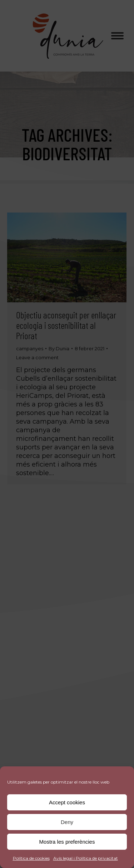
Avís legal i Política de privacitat (86, 858)
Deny (67, 822)
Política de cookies (31, 858)
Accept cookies (67, 802)
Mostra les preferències (67, 842)
